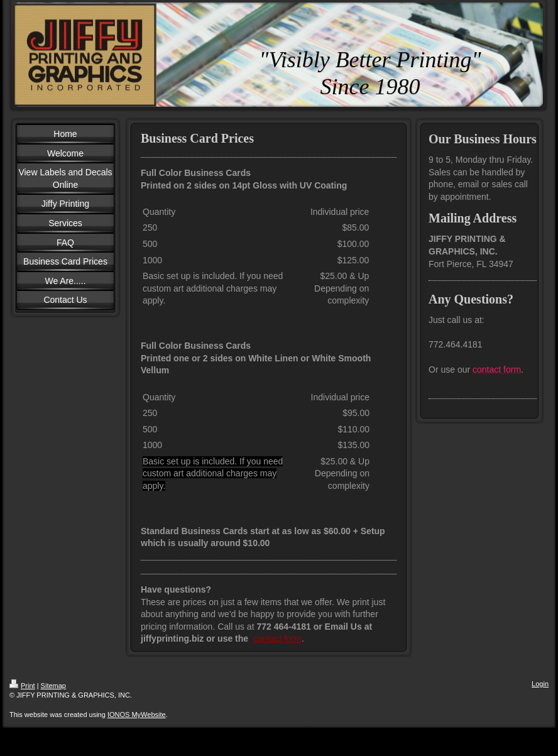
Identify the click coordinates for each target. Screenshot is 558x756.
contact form (277, 638)
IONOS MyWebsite (137, 715)
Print (22, 686)
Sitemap (53, 686)
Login (540, 684)
